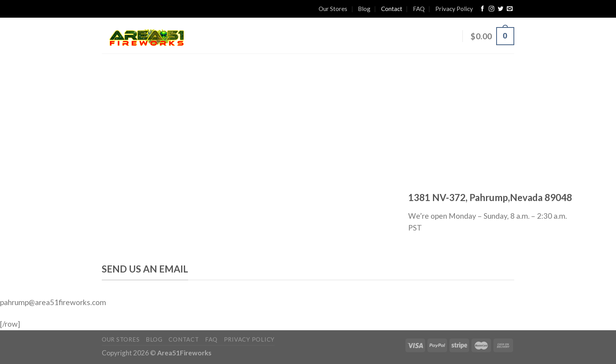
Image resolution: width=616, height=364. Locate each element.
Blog (364, 9)
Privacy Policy (454, 9)
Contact (392, 9)
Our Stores (333, 9)
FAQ (419, 9)
